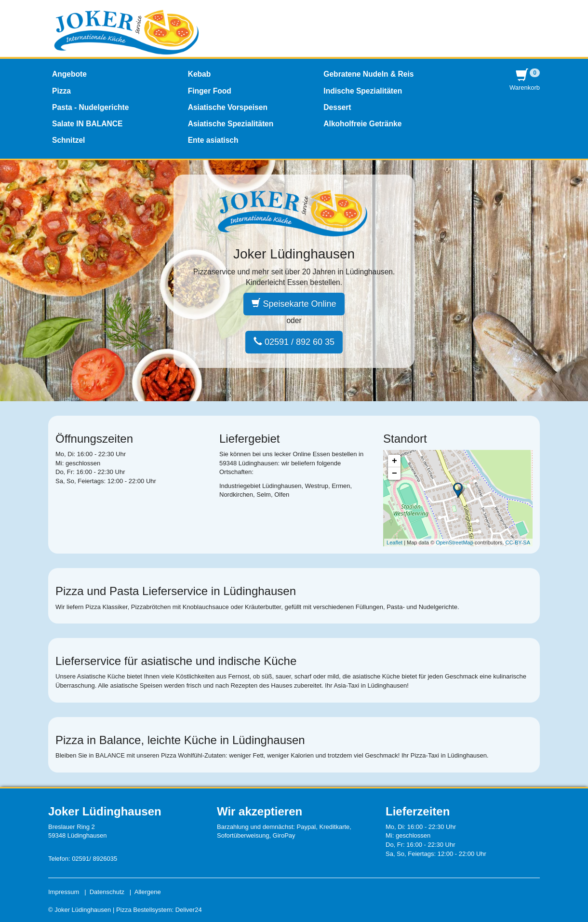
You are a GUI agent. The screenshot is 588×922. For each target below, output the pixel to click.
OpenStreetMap (454, 542)
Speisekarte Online (294, 304)
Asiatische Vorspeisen (228, 107)
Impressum (64, 892)
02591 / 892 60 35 (294, 342)
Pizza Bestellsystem (144, 910)
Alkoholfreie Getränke (362, 124)
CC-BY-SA (518, 542)
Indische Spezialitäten (363, 91)
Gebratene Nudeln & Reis (368, 74)
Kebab (200, 74)
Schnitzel (68, 140)
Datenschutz (107, 892)
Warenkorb (525, 80)
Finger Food (210, 91)
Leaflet (394, 542)
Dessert (337, 107)
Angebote (69, 74)
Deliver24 (189, 910)
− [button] (394, 474)
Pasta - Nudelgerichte (90, 107)
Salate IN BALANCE (87, 124)
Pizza (61, 91)
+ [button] (394, 461)
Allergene (148, 892)
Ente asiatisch (213, 140)
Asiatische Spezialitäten (231, 124)
